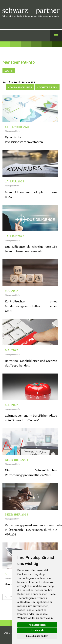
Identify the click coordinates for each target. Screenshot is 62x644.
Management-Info (12, 131)
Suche (9, 71)
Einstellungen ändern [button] (37, 636)
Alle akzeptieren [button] (37, 625)
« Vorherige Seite (20, 87)
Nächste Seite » (47, 87)
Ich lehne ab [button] (37, 630)
